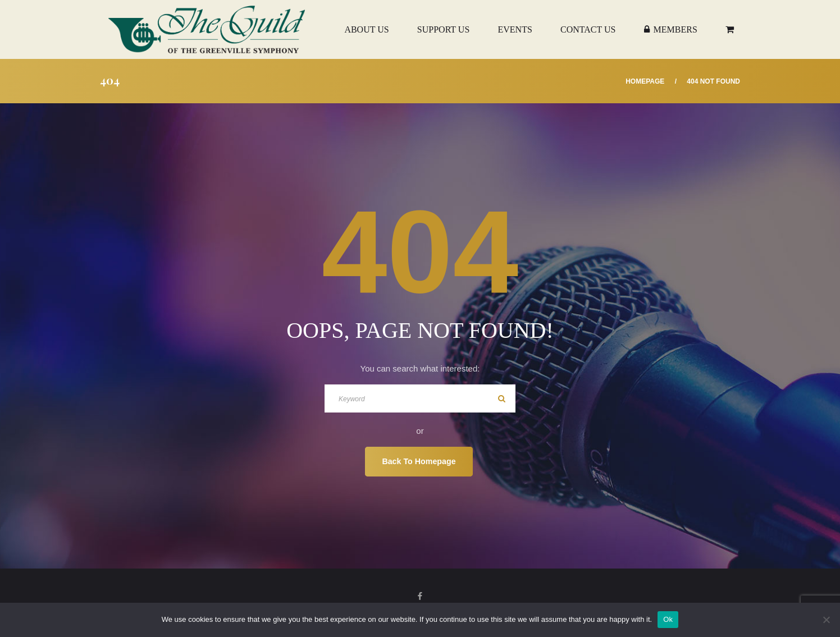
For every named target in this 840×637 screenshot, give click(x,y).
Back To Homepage (419, 461)
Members (671, 29)
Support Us (443, 29)
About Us (366, 29)
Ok (668, 619)
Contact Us (588, 29)
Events (515, 29)
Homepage (645, 81)
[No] (826, 620)
